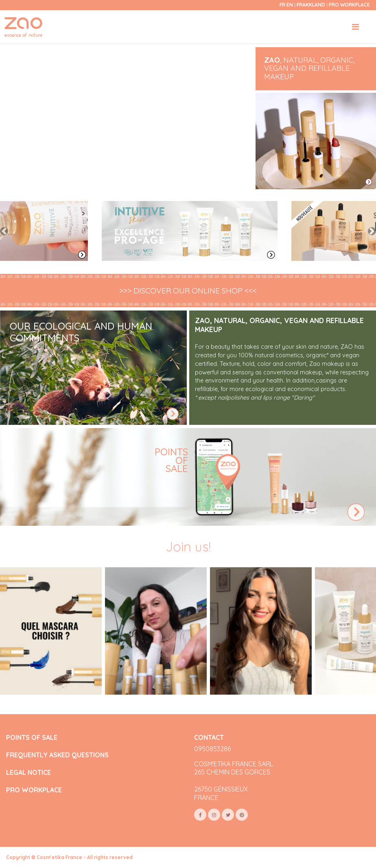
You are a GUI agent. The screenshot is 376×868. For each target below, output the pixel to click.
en (290, 5)
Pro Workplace (349, 5)
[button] (4, 231)
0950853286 (212, 749)
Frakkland (312, 5)
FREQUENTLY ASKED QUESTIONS (57, 755)
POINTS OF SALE (32, 738)
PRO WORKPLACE (34, 790)
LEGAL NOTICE (28, 773)
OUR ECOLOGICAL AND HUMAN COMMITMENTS (81, 332)
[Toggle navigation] (355, 27)
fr (282, 5)
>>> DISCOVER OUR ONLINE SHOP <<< (188, 291)
